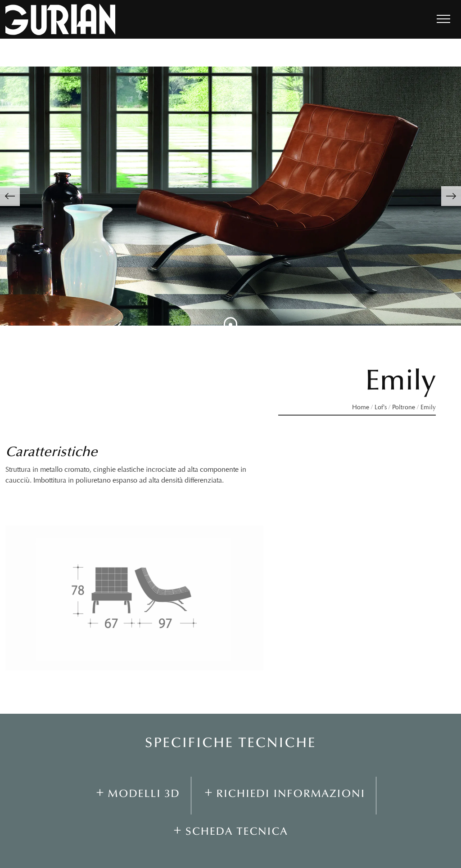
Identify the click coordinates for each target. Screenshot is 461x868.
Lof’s (381, 407)
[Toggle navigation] (443, 19)
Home (361, 407)
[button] (10, 196)
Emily (428, 407)
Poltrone (404, 407)
